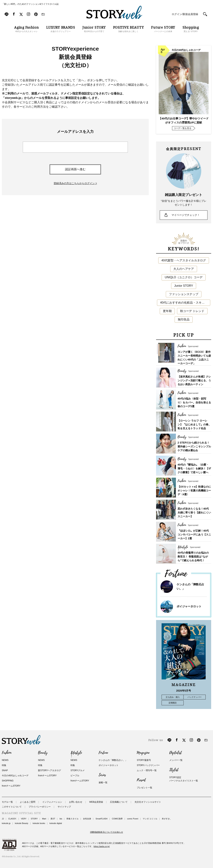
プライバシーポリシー (40, 807)
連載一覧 (103, 783)
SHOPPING (8, 781)
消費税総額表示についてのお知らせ (106, 832)
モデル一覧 (7, 802)
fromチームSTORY (11, 786)
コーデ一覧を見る (183, 128)
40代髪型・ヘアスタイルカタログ (184, 260)
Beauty (43, 753)
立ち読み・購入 (173, 697)
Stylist (174, 770)
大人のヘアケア (184, 269)
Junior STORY (184, 286)
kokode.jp (6, 823)
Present (141, 780)
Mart (44, 819)
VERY (24, 819)
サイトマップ (64, 807)
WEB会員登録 (96, 802)
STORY (34, 819)
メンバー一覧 (176, 760)
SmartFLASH (101, 819)
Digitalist (175, 753)
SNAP (5, 770)
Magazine (143, 753)
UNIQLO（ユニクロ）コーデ (184, 277)
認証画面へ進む (75, 169)
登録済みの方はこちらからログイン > (75, 183)
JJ (3, 819)
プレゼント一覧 (145, 788)
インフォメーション (52, 802)
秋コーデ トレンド (192, 311)
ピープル (75, 776)
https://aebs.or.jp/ (102, 846)
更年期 (167, 311)
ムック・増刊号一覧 (147, 770)
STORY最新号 (144, 760)
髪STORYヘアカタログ (49, 770)
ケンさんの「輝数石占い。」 (113, 760)
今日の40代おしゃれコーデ (15, 776)
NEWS (5, 760)
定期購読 (173, 703)
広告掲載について (119, 802)
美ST (53, 819)
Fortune (103, 753)
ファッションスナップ (184, 294)
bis (61, 819)
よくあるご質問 (28, 802)
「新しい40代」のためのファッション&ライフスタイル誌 (30, 4)
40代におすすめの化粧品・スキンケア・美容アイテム (185, 303)
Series (102, 775)
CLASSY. (12, 819)
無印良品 (184, 319)
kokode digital (56, 823)
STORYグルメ (78, 770)
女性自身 (87, 819)
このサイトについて (12, 807)
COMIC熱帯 (117, 819)
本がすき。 (167, 819)
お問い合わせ (76, 802)
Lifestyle (76, 753)
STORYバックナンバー (148, 765)
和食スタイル (73, 819)
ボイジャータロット (189, 606)
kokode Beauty (22, 823)
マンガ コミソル (150, 819)
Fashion (7, 753)
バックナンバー (195, 697)
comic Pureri (133, 819)
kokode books (39, 823)
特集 (4, 765)
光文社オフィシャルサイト (148, 802)
